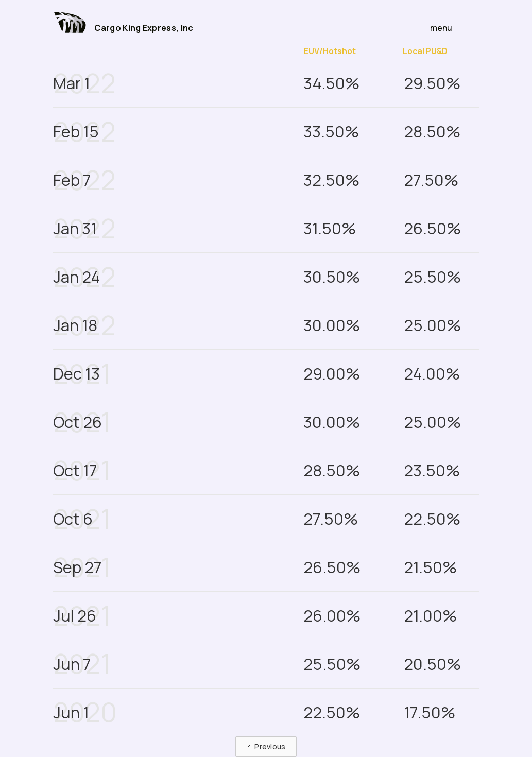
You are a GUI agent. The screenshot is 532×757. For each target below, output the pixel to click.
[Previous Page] (266, 747)
